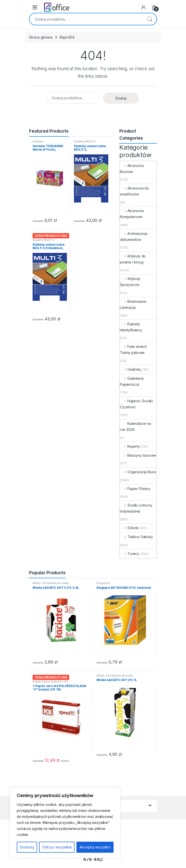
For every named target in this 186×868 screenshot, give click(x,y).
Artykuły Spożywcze (130, 282)
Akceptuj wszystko (95, 847)
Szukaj (149, 19)
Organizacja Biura (138, 472)
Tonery (129, 554)
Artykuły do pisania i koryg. (133, 259)
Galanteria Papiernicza (132, 381)
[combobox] (86, 19)
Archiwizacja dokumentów (134, 236)
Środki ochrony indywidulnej (136, 508)
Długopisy (103, 583)
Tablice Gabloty (136, 537)
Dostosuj (27, 847)
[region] (65, 823)
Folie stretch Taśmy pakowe (133, 350)
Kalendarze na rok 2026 (135, 426)
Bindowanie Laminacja (133, 304)
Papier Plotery (135, 489)
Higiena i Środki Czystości (136, 404)
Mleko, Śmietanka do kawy (51, 583)
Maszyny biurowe (138, 455)
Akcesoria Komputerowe (132, 214)
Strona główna (41, 37)
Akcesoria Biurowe (132, 169)
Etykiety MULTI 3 (85, 141)
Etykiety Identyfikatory (131, 327)
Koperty (130, 446)
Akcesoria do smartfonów (134, 191)
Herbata (38, 141)
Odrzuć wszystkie (57, 847)
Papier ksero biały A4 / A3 (50, 682)
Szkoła (129, 528)
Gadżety (130, 369)
